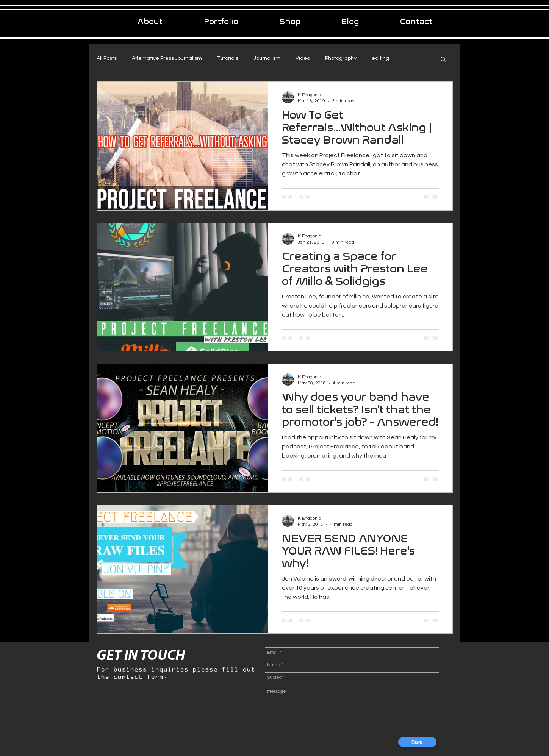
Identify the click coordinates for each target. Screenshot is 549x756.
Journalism (267, 58)
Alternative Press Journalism (167, 58)
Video (303, 58)
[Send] (417, 742)
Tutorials (228, 58)
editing (380, 58)
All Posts (107, 58)
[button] (443, 60)
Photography (341, 58)
